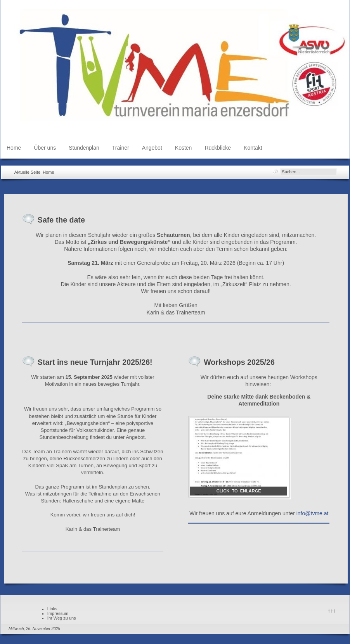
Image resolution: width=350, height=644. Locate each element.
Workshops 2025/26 (239, 362)
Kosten (184, 148)
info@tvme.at (313, 513)
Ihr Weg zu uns (62, 618)
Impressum (58, 613)
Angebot (152, 148)
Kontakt (253, 148)
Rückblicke (218, 148)
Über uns (45, 148)
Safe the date (61, 220)
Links (52, 609)
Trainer (121, 148)
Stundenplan (84, 148)
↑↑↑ (332, 611)
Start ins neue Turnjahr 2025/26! (95, 362)
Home (14, 148)
